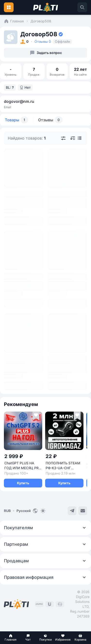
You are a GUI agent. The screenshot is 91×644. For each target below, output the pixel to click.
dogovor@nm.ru (19, 101)
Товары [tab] (17, 120)
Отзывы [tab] (50, 120)
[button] (11, 638)
